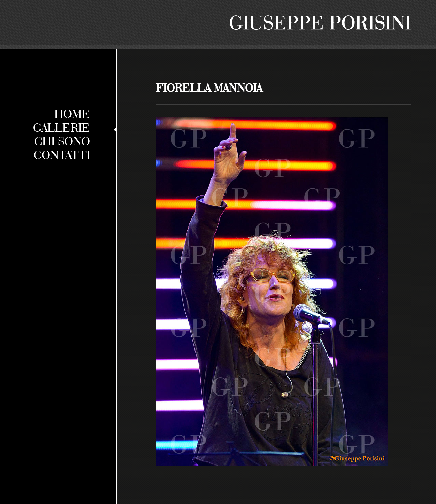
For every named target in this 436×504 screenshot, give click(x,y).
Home (72, 114)
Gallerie (61, 127)
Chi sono (62, 141)
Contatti (62, 155)
